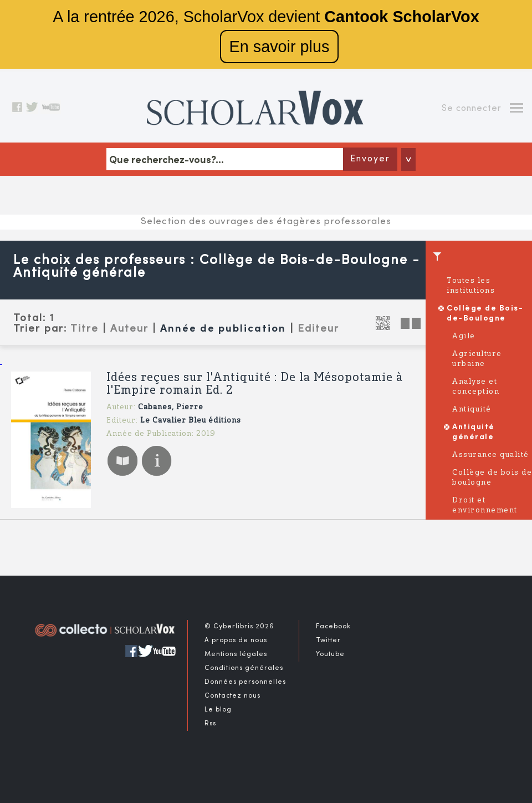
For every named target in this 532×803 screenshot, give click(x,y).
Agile (464, 336)
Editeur (318, 329)
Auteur (129, 329)
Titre (85, 329)
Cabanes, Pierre (171, 407)
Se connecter (472, 109)
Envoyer (370, 159)
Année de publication (223, 329)
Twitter (328, 641)
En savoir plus (280, 47)
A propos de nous (236, 641)
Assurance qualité (491, 455)
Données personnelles (245, 682)
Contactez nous (232, 696)
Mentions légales (236, 654)
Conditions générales (244, 668)
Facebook (333, 627)
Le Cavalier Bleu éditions (191, 421)
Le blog (218, 710)
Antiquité (472, 410)
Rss (210, 724)
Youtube (330, 654)
